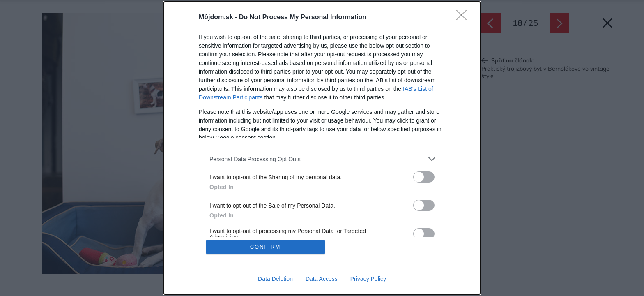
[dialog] (322, 148)
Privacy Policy (368, 279)
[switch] (424, 177)
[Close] (464, 18)
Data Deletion (275, 279)
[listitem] (322, 159)
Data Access (322, 279)
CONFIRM (266, 247)
